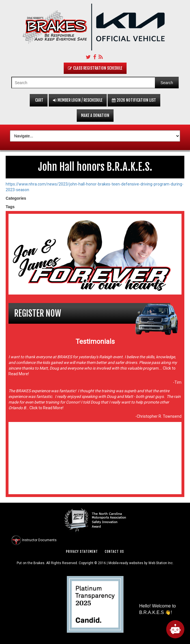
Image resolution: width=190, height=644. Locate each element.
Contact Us (114, 552)
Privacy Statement (82, 552)
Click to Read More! (46, 408)
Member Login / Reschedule (78, 100)
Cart (39, 100)
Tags (10, 207)
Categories (16, 198)
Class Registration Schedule (95, 68)
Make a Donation (95, 115)
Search (167, 83)
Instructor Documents (39, 540)
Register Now (38, 313)
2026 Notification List (134, 100)
